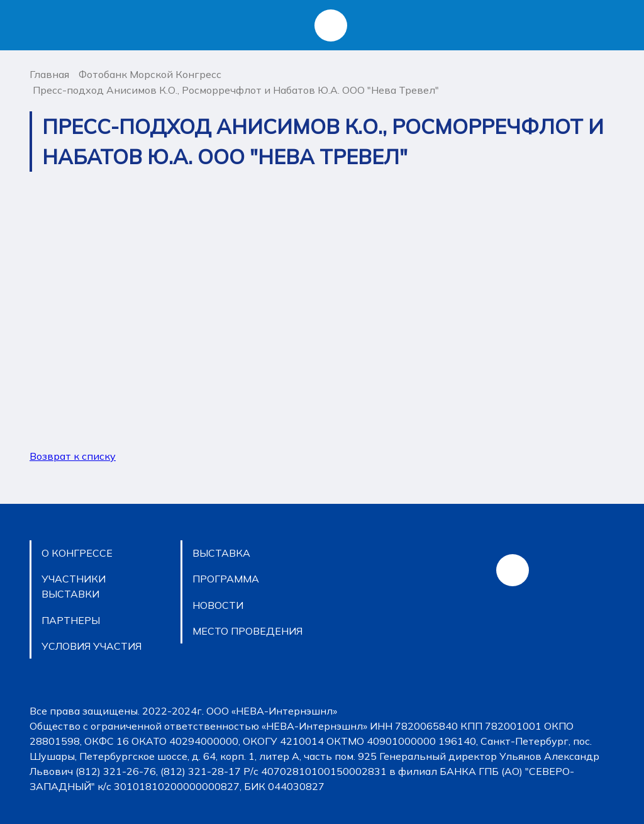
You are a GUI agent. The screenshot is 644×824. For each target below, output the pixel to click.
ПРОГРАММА (226, 579)
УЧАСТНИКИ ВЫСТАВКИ (74, 586)
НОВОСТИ (218, 605)
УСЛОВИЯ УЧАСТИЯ (92, 646)
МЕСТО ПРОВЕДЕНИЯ (247, 631)
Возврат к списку (73, 456)
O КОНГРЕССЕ (77, 553)
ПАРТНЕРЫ (71, 620)
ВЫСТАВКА (221, 553)
